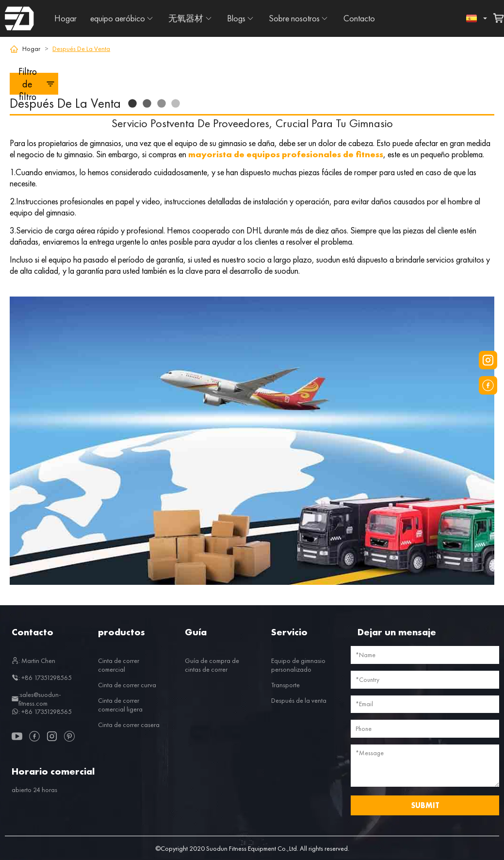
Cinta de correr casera (129, 725)
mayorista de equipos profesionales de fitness (286, 154)
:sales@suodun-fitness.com (36, 699)
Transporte (285, 685)
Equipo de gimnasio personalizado (298, 665)
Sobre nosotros (294, 18)
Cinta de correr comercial (119, 665)
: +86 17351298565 (42, 678)
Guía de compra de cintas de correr (212, 665)
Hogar (65, 18)
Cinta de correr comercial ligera (120, 705)
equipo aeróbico (118, 18)
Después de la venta (299, 700)
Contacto (359, 18)
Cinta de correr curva (127, 685)
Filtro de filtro (37, 84)
